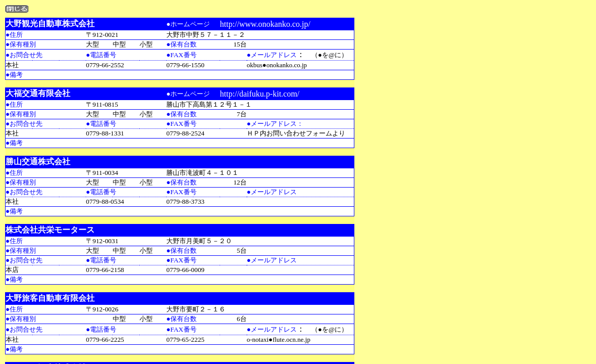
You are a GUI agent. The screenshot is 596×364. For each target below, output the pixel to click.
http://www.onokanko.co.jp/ (265, 24)
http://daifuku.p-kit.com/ (260, 94)
